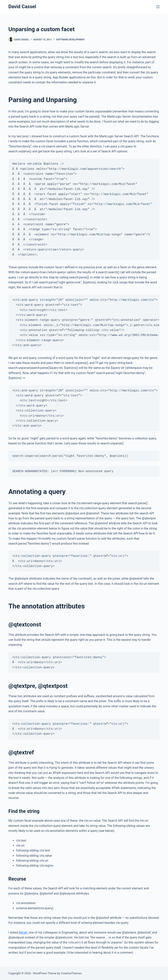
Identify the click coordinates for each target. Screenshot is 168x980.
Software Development (70, 40)
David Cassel (22, 7)
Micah (23, 932)
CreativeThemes (71, 973)
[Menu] (158, 7)
